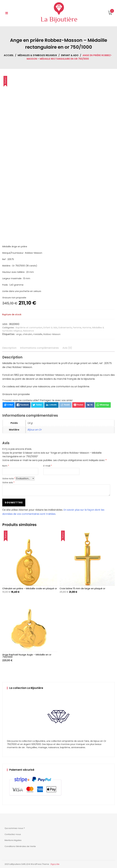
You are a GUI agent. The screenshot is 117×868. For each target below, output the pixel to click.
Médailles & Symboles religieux (37, 55)
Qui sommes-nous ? (15, 828)
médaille (38, 334)
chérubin (27, 334)
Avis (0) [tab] (67, 348)
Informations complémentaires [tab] (39, 348)
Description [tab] (9, 348)
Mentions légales (13, 840)
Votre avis (8, 483)
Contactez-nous (13, 834)
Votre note (9, 479)
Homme (87, 328)
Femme (77, 328)
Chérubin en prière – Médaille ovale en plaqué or (30, 588)
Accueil (9, 55)
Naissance (28, 331)
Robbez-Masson (52, 334)
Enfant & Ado (70, 55)
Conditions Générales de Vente (20, 846)
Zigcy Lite (55, 864)
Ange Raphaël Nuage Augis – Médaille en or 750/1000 (27, 656)
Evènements (65, 328)
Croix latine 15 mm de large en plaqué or (82, 588)
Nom (6, 466)
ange (19, 334)
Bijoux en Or (35, 430)
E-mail (48, 466)
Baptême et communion (29, 328)
